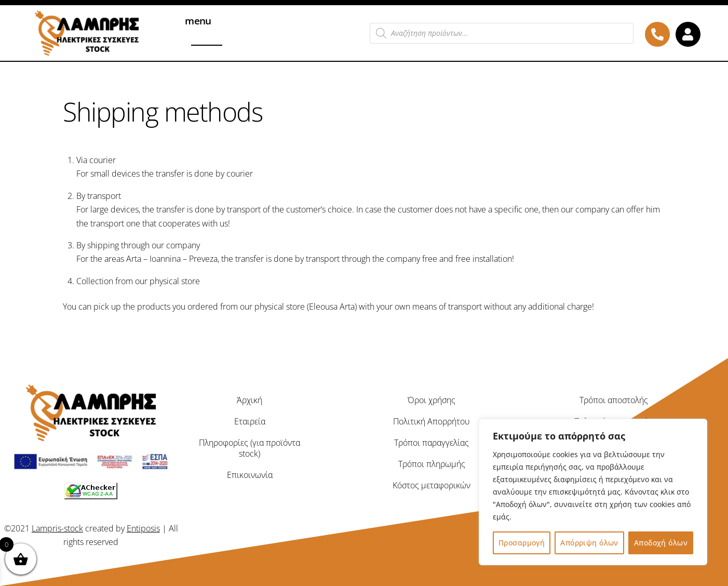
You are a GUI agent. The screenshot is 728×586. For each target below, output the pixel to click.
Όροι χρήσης (432, 400)
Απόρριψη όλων (589, 543)
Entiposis (143, 528)
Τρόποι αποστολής (614, 400)
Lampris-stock (57, 528)
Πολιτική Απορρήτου (432, 421)
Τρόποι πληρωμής (432, 464)
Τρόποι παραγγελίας (432, 443)
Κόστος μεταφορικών (432, 485)
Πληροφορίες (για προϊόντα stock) (250, 448)
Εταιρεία (250, 421)
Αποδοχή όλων (661, 543)
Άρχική (250, 400)
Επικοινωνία (250, 474)
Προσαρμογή (522, 543)
